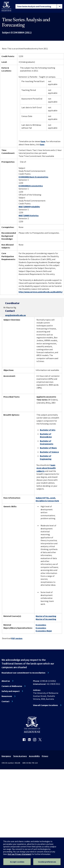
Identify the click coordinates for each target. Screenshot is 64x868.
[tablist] (39, 6)
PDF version (17, 638)
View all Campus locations (45, 705)
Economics (41, 625)
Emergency (6, 756)
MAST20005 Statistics (29, 215)
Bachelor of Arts (48, 430)
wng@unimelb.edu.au (15, 315)
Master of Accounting (46, 616)
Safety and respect (11, 691)
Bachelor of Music (48, 448)
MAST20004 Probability (29, 207)
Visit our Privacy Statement (19, 854)
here (43, 141)
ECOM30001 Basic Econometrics (34, 177)
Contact (5, 701)
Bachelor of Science (49, 452)
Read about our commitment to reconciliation (23, 673)
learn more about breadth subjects (46, 468)
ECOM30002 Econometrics (31, 186)
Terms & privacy (20, 756)
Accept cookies (17, 862)
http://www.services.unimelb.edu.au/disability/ (41, 292)
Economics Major (44, 631)
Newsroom (7, 696)
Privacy (45, 756)
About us (6, 681)
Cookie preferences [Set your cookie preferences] (47, 862)
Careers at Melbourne (12, 686)
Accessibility (34, 756)
